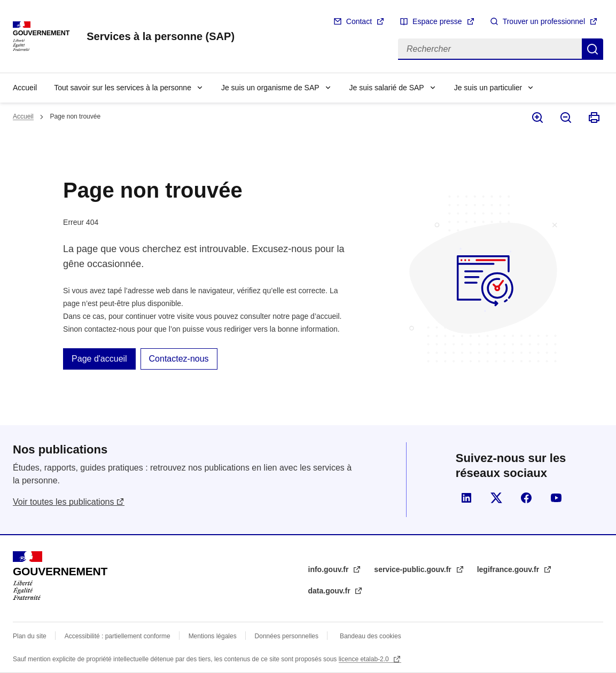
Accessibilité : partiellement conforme (118, 636)
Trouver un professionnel (544, 21)
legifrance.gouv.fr (509, 569)
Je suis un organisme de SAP (270, 88)
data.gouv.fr (330, 591)
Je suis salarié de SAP (387, 88)
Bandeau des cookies (371, 636)
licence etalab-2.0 (365, 659)
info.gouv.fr (330, 569)
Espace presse (437, 21)
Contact (359, 21)
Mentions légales (213, 636)
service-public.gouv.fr (414, 569)
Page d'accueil (99, 359)
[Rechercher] (490, 49)
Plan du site (30, 636)
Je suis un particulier (488, 88)
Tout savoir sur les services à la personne (123, 88)
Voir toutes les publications (63, 502)
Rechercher (592, 49)
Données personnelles (287, 636)
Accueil (25, 88)
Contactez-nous (179, 359)
